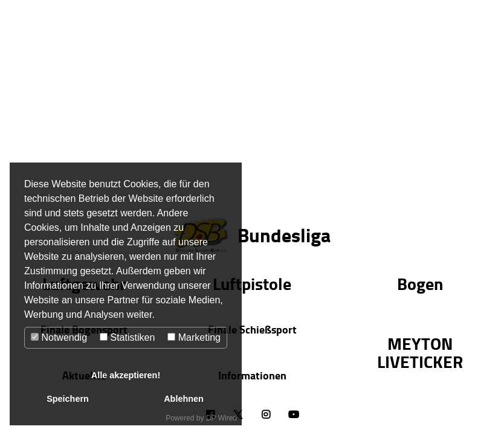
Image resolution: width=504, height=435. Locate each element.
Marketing (194, 337)
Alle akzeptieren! (126, 375)
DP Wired (221, 418)
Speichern (68, 399)
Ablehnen (184, 399)
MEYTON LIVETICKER (420, 352)
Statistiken (127, 337)
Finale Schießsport (252, 329)
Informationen (252, 375)
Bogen (420, 283)
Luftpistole (252, 283)
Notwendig (59, 337)
